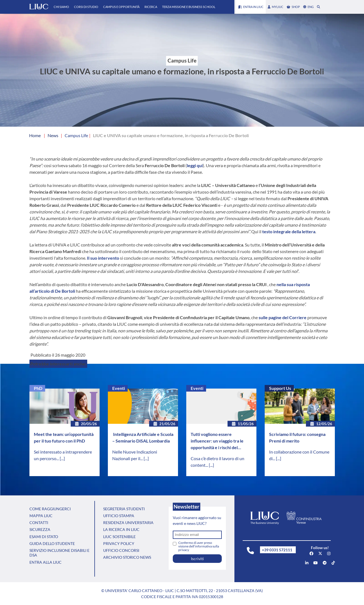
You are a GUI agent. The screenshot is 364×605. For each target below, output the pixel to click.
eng (308, 7)
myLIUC (276, 7)
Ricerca (151, 7)
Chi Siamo (61, 7)
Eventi (119, 388)
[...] (62, 458)
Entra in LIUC (251, 7)
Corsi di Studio (86, 7)
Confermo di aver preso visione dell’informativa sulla (199, 546)
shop (293, 7)
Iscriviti (197, 559)
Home (35, 135)
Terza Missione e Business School (189, 7)
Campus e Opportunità (121, 7)
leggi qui (195, 165)
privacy (184, 550)
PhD (38, 388)
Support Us (280, 388)
